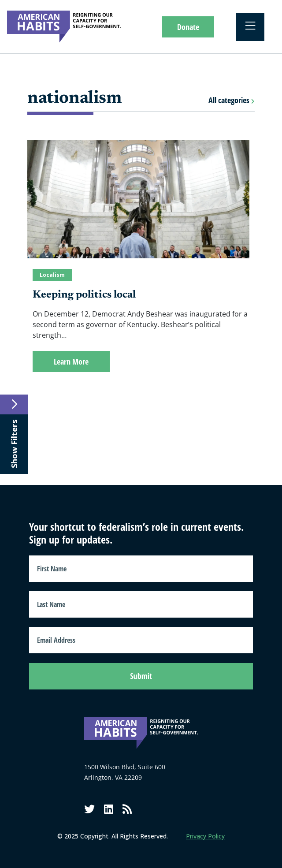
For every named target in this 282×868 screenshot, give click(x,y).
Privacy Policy (205, 836)
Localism (52, 275)
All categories (232, 100)
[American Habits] (64, 27)
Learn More (71, 361)
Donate (188, 27)
